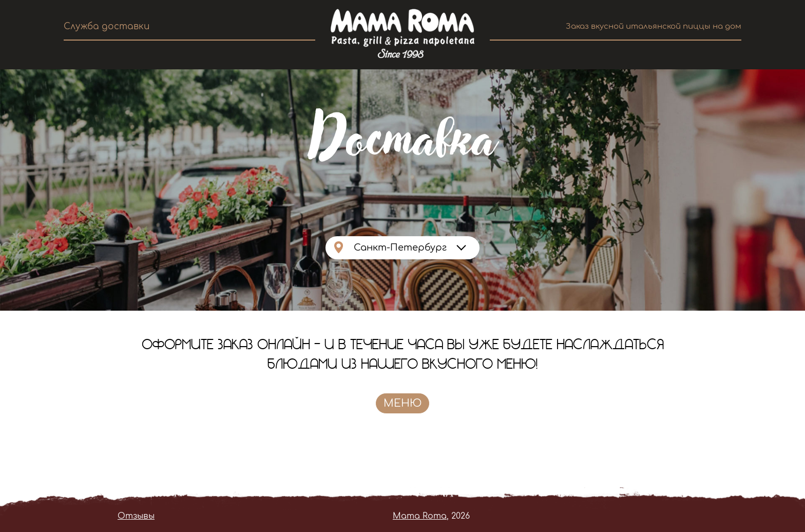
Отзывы (136, 516)
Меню (402, 403)
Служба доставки (107, 26)
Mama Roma (420, 516)
